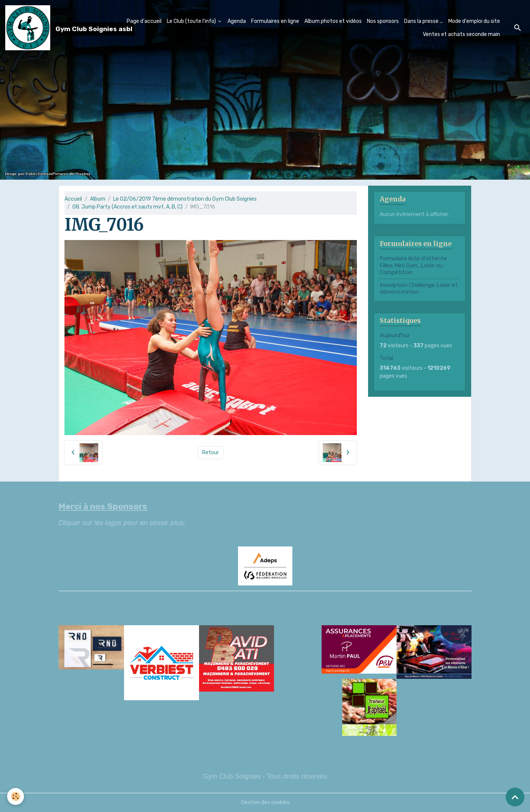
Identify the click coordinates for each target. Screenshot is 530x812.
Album (98, 199)
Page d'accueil (144, 21)
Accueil (73, 199)
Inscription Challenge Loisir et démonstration (419, 288)
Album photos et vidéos (333, 21)
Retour (210, 453)
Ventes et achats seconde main (461, 34)
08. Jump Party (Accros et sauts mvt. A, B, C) (127, 207)
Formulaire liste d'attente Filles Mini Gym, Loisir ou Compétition (413, 265)
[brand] (60, 28)
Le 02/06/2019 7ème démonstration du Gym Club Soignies (185, 199)
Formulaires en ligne (275, 21)
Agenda (237, 21)
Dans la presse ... (424, 21)
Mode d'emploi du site (474, 21)
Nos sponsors (383, 21)
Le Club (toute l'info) (192, 21)
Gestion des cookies (265, 802)
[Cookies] (16, 796)
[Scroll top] (515, 797)
